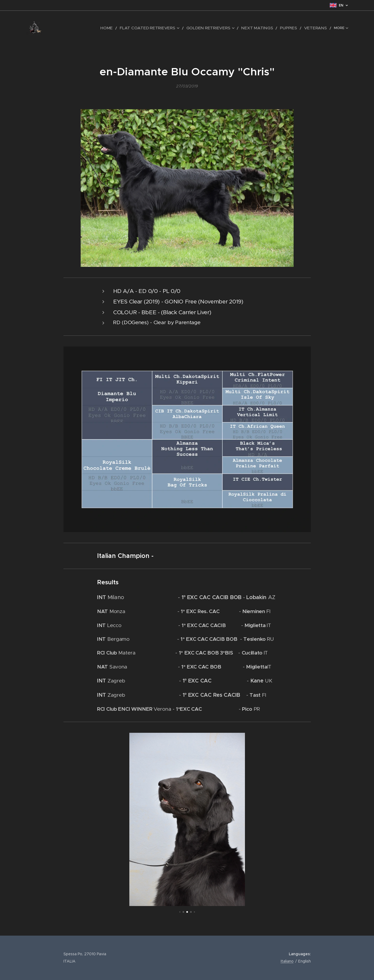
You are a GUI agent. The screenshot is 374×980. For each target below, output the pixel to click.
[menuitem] (72, 28)
